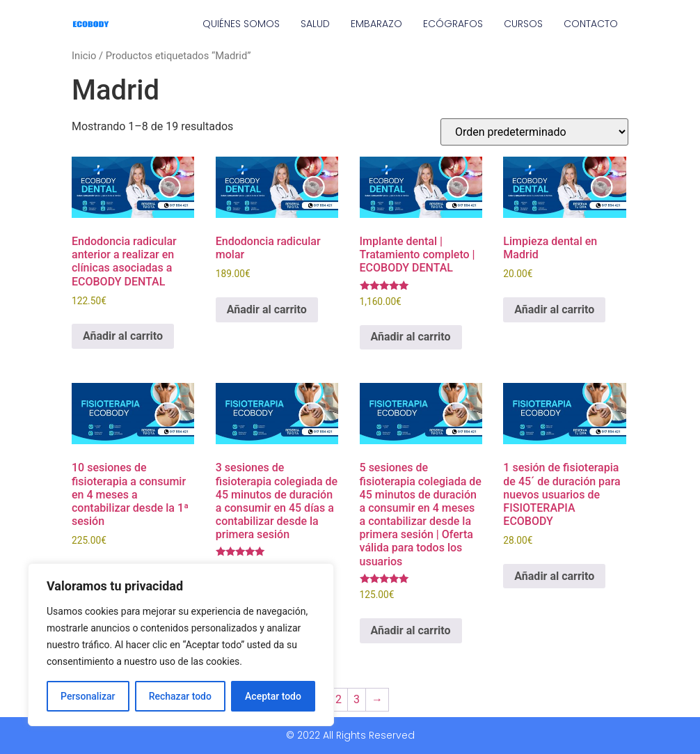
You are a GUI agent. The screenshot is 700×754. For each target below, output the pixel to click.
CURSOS (523, 24)
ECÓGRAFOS (453, 24)
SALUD (315, 24)
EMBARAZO (376, 24)
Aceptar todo (273, 696)
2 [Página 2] (339, 699)
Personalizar (88, 696)
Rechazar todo (180, 696)
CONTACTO (591, 24)
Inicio (84, 56)
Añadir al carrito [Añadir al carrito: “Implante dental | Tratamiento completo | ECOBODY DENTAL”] (411, 337)
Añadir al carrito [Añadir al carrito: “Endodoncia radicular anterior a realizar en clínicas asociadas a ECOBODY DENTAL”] (123, 336)
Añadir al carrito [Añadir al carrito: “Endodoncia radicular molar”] (267, 309)
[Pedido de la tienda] (534, 132)
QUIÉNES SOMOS (241, 24)
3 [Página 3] (357, 699)
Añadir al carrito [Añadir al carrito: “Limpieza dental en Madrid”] (554, 309)
